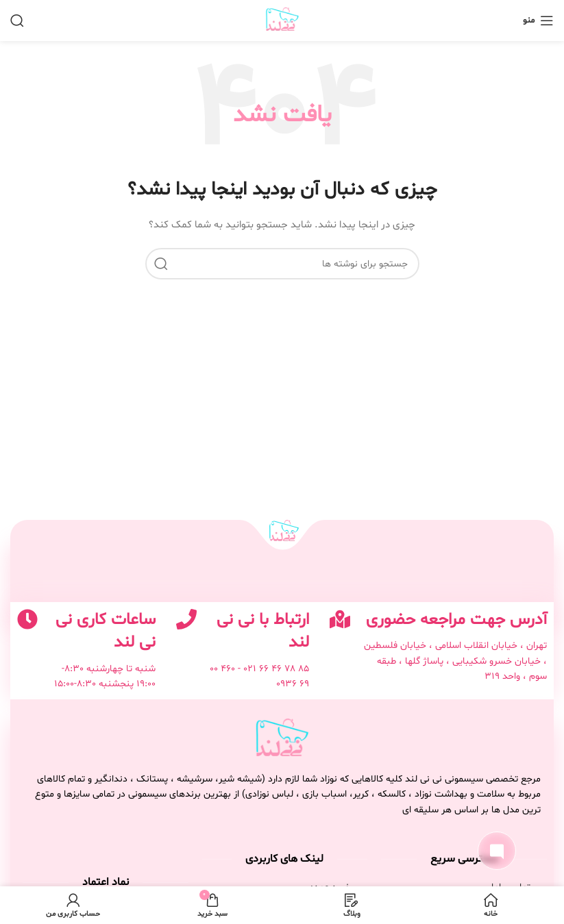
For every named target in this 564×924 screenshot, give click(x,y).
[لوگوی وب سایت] (282, 21)
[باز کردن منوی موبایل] (538, 21)
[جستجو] (17, 21)
